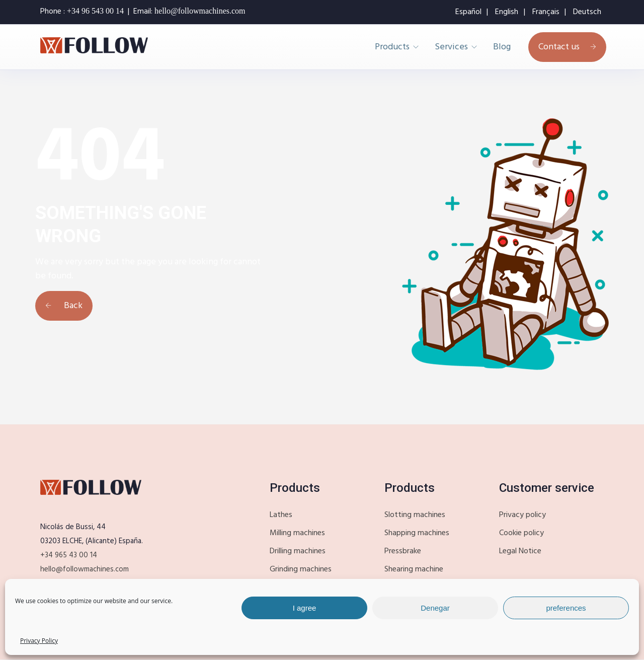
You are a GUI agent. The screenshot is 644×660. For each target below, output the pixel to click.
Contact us (567, 47)
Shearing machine (414, 569)
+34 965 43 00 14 (69, 555)
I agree (305, 608)
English (507, 12)
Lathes (281, 515)
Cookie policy (521, 533)
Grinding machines (301, 569)
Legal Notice (520, 551)
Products (392, 47)
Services (451, 47)
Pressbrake (403, 551)
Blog (502, 47)
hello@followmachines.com (85, 569)
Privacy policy (522, 515)
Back (64, 306)
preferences (566, 608)
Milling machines (297, 533)
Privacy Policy (39, 641)
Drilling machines (298, 551)
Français (546, 12)
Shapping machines (417, 533)
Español (468, 12)
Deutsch (587, 12)
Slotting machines (415, 515)
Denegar (435, 608)
